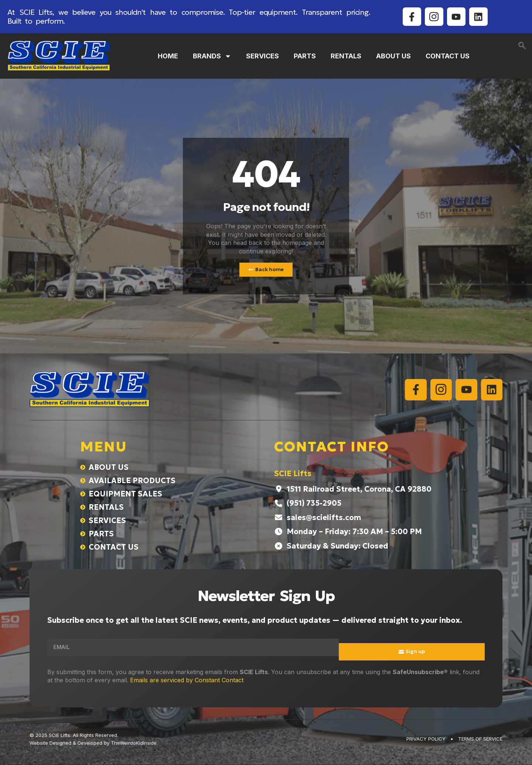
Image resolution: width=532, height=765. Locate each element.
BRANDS (212, 56)
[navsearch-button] (522, 46)
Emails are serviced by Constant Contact (187, 680)
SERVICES (262, 56)
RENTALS (346, 56)
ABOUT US (393, 56)
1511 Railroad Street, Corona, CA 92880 (359, 489)
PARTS (305, 56)
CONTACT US (448, 56)
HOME (168, 56)
